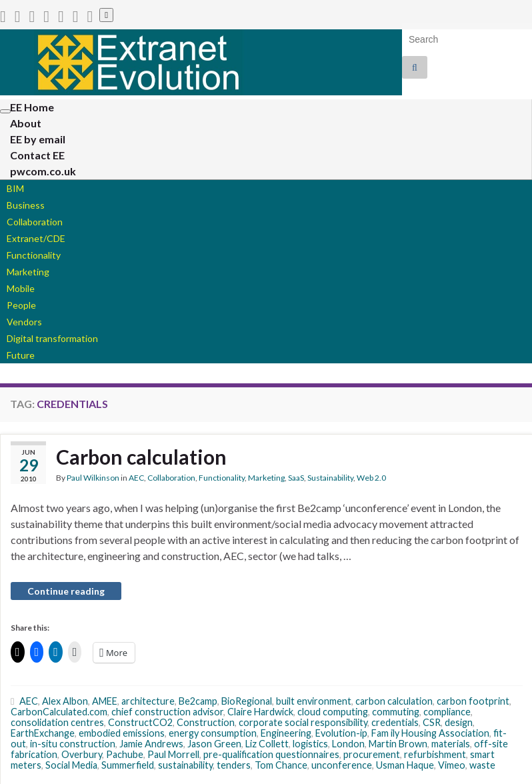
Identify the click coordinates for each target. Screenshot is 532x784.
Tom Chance (281, 765)
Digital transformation (52, 338)
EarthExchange (43, 733)
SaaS (296, 478)
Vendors (24, 322)
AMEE (105, 701)
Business (26, 205)
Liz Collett (267, 744)
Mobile (21, 288)
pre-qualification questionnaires (271, 754)
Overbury (82, 754)
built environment (314, 701)
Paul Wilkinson (93, 478)
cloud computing (333, 712)
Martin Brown (398, 744)
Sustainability (330, 478)
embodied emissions (122, 733)
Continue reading (66, 591)
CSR (432, 722)
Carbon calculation (141, 457)
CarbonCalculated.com (59, 712)
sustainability (185, 765)
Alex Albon (65, 701)
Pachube (125, 754)
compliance (447, 712)
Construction (206, 722)
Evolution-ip (341, 733)
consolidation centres (57, 722)
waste (482, 765)
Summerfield (128, 765)
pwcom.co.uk (43, 171)
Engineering (286, 733)
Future (21, 355)
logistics (310, 744)
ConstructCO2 (140, 722)
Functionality (34, 255)
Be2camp (198, 701)
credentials (395, 722)
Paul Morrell (173, 754)
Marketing (28, 272)
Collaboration (35, 222)
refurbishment (435, 754)
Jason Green (214, 744)
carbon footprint (473, 701)
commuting (396, 712)
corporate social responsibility (303, 722)
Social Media (71, 765)
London (348, 744)
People (21, 305)
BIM (15, 188)
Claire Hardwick (260, 712)
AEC (136, 478)
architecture (148, 701)
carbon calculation (394, 701)
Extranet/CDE (36, 238)
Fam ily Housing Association (430, 733)
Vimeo (452, 765)
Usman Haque (405, 765)
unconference (342, 765)
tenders (234, 765)
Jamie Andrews (151, 744)
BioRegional (247, 701)
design (459, 722)
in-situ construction (73, 744)
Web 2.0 (371, 478)
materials (451, 744)
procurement (372, 754)
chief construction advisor (167, 712)
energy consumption (213, 733)
